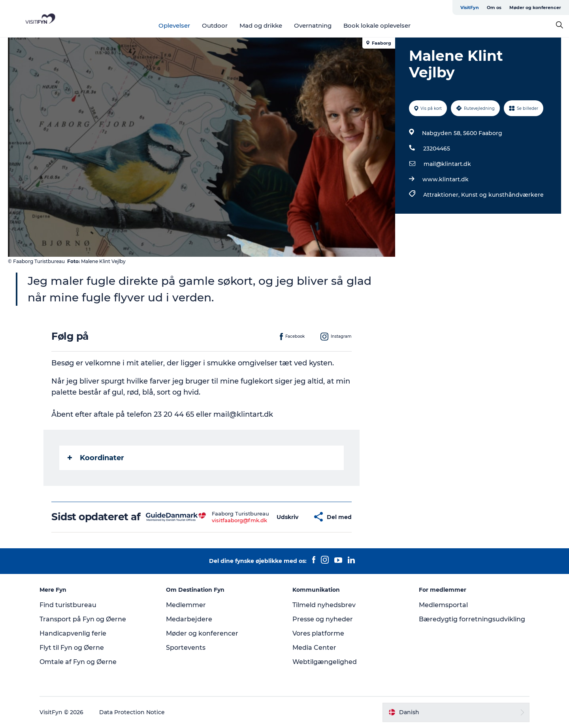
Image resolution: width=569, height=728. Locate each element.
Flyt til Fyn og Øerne (72, 648)
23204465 (437, 149)
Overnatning (313, 25)
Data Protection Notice (132, 712)
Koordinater (96, 458)
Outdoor (215, 25)
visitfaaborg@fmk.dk (239, 520)
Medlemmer (186, 605)
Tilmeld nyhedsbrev (324, 605)
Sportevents (186, 648)
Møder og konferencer (535, 8)
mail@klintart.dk (447, 164)
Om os (494, 8)
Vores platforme (318, 633)
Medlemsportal (443, 605)
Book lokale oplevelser (377, 25)
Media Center (314, 648)
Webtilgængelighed (325, 662)
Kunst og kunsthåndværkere (502, 195)
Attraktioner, (442, 195)
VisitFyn (470, 8)
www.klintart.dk (446, 179)
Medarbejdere (189, 619)
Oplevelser (174, 25)
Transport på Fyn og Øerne (83, 619)
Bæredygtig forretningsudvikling (472, 619)
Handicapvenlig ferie (73, 633)
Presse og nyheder (323, 619)
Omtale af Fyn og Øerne (78, 662)
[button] (287, 517)
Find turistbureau (68, 605)
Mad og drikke (261, 25)
